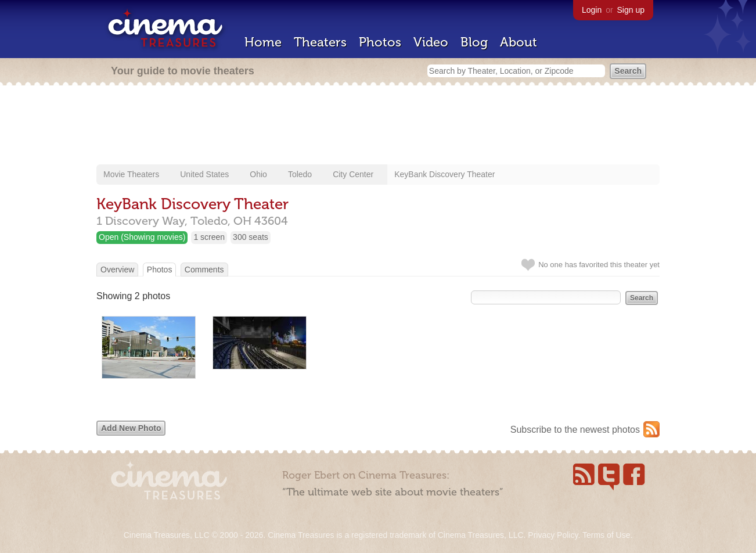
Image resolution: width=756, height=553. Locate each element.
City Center (353, 174)
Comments (204, 270)
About (519, 42)
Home (263, 42)
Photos (380, 42)
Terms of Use (606, 535)
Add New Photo (131, 428)
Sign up (631, 10)
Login (592, 10)
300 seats (251, 237)
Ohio (258, 174)
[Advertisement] (378, 126)
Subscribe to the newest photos (575, 430)
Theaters (320, 42)
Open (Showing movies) (142, 237)
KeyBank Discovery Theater (444, 174)
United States (204, 174)
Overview (117, 270)
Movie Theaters (131, 174)
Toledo (300, 174)
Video (431, 42)
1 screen (209, 237)
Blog (474, 42)
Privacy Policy (553, 535)
